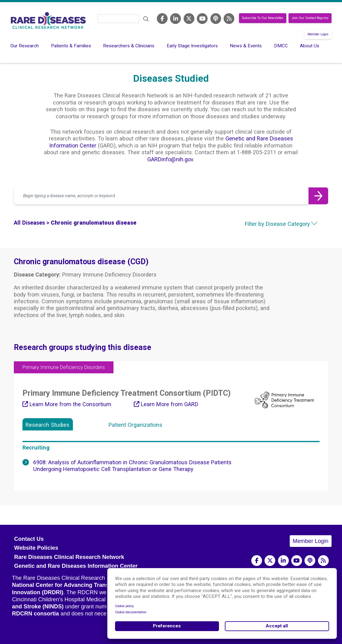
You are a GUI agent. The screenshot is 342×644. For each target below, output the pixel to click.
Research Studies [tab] (48, 425)
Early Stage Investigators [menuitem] (192, 46)
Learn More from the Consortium (67, 404)
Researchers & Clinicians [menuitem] (129, 46)
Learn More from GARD (166, 404)
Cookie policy (124, 606)
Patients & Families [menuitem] (71, 46)
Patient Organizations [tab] (135, 425)
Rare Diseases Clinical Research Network (69, 557)
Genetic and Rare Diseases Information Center (76, 566)
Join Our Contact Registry (310, 18)
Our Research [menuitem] (25, 46)
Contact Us (29, 539)
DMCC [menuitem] (281, 46)
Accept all (277, 626)
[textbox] (271, 224)
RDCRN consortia (36, 614)
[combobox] (271, 224)
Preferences (167, 626)
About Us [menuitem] (310, 46)
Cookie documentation (131, 612)
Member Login (318, 34)
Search (146, 19)
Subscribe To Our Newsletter (263, 18)
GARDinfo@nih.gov (170, 159)
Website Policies (36, 548)
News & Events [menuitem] (246, 46)
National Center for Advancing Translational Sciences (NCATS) (95, 585)
